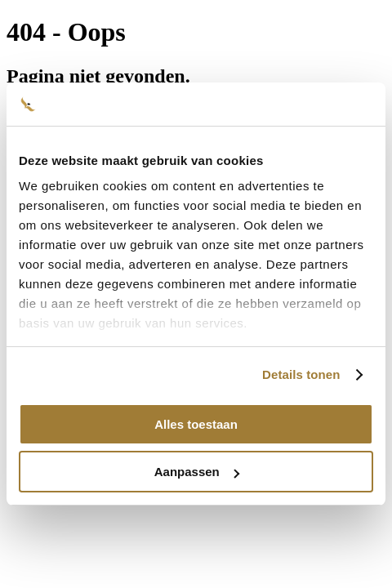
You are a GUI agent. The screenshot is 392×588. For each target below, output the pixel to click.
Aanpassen (197, 472)
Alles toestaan (196, 424)
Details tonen (301, 374)
